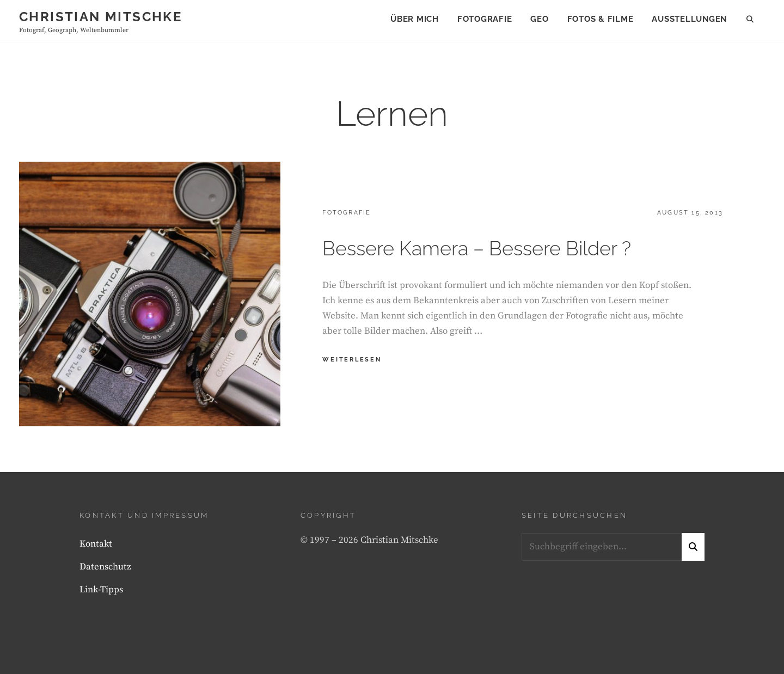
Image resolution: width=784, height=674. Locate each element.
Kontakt (96, 544)
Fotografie (485, 19)
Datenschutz (105, 567)
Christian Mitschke (100, 17)
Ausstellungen (689, 19)
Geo (539, 19)
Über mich (415, 19)
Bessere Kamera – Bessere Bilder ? (477, 248)
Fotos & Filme (601, 19)
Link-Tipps (101, 590)
